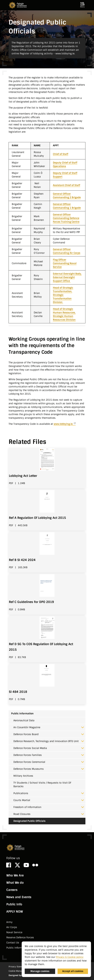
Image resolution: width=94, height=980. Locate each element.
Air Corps (12, 927)
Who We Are (15, 875)
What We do (15, 883)
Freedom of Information (49, 807)
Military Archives (23, 776)
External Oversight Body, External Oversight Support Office (67, 277)
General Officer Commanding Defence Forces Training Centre (66, 218)
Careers (12, 890)
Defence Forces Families (49, 755)
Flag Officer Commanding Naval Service (65, 263)
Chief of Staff (61, 154)
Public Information (22, 714)
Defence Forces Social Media (49, 748)
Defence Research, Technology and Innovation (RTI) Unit (49, 741)
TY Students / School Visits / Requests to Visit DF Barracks (42, 785)
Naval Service (14, 932)
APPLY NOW (15, 912)
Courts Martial (49, 800)
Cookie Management (19, 971)
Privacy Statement (18, 967)
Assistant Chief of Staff (67, 185)
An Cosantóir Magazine (49, 727)
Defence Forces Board (49, 734)
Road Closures (49, 814)
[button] (82, 5)
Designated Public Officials (29, 821)
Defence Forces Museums (49, 769)
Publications (49, 793)
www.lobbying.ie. (63, 424)
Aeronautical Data (24, 720)
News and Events (19, 897)
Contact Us (13, 943)
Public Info (14, 904)
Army (9, 922)
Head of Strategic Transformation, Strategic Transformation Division (63, 295)
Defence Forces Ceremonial (49, 762)
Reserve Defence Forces (20, 937)
